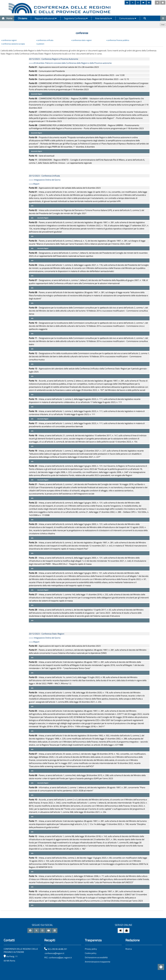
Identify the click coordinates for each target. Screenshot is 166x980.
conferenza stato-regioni (82, 40)
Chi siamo (23, 18)
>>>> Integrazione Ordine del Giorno (45, 180)
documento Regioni (36, 94)
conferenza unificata (45, 40)
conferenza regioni (9, 40)
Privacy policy (91, 949)
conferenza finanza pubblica (118, 40)
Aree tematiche (103, 18)
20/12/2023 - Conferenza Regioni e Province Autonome (53, 59)
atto (32, 206)
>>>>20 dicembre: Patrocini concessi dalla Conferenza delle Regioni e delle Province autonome (70, 63)
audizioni (41, 44)
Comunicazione (128, 18)
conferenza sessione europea (13, 44)
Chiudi (163, 25)
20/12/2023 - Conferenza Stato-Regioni (47, 634)
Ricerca (129, 949)
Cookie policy (91, 953)
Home (7, 18)
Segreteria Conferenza (76, 18)
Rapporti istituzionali (46, 18)
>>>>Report (34, 184)
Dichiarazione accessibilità (96, 957)
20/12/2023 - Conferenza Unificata (44, 176)
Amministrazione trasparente (98, 962)
